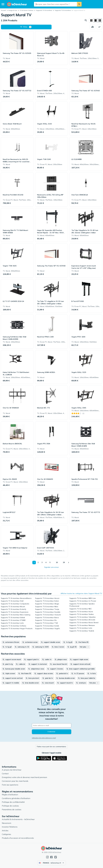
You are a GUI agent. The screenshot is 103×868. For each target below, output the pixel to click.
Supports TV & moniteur (44, 10)
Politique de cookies (10, 806)
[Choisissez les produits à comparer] (93, 27)
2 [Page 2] (38, 562)
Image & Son (13, 10)
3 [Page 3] (42, 562)
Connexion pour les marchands (15, 781)
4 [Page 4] (46, 562)
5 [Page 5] (50, 562)
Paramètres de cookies (12, 809)
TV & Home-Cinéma (27, 10)
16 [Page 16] (57, 562)
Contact (5, 774)
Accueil (3, 10)
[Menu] (3, 4)
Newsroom (7, 823)
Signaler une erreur (51, 567)
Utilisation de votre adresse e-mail (44, 738)
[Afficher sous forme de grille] (91, 20)
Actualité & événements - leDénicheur (18, 819)
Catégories (6, 834)
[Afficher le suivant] (68, 563)
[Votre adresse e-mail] (52, 725)
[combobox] (55, 4)
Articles (5, 831)
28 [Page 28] (64, 562)
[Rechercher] (79, 4)
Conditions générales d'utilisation (16, 798)
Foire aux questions (10, 785)
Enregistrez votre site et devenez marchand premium (24, 777)
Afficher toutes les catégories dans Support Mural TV (81, 593)
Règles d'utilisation (10, 795)
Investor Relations (10, 827)
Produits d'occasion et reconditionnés (18, 838)
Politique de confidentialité (13, 802)
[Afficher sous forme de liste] (96, 20)
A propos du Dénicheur (12, 770)
